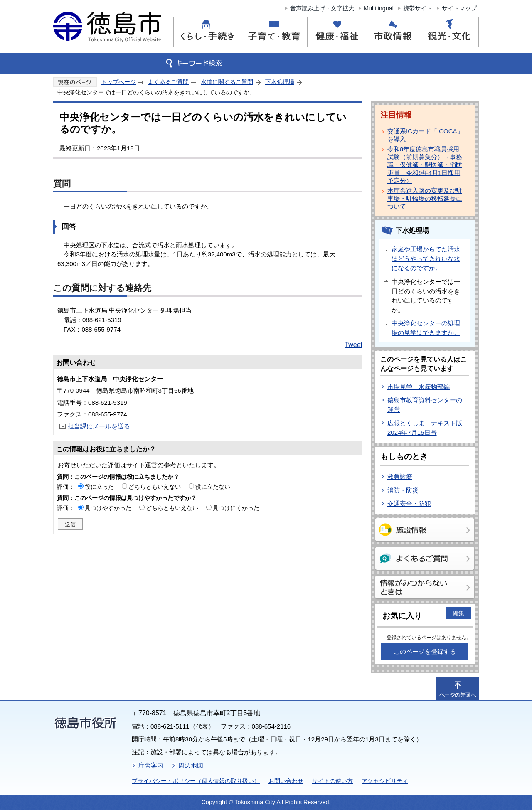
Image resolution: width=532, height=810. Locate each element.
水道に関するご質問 (227, 82)
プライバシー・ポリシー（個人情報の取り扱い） (196, 781)
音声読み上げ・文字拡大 (322, 8)
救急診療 (400, 476)
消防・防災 (403, 490)
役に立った (99, 487)
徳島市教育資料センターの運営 (425, 405)
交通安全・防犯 (409, 503)
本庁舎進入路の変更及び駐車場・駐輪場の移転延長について (425, 198)
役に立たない (213, 487)
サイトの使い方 (332, 781)
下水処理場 (280, 82)
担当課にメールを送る (99, 426)
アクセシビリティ (385, 781)
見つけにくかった (236, 508)
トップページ (118, 82)
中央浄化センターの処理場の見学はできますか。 (426, 328)
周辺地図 (191, 765)
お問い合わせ (286, 781)
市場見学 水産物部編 (419, 387)
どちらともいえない (155, 487)
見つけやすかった (108, 508)
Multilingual (379, 8)
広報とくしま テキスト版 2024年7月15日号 (428, 428)
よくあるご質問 (168, 82)
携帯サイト (418, 8)
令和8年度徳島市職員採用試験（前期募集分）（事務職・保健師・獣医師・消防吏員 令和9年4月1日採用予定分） (425, 165)
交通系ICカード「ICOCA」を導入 (425, 135)
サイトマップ (459, 8)
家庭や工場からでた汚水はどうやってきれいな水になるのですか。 (426, 259)
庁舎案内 (151, 765)
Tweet (353, 345)
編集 (458, 613)
